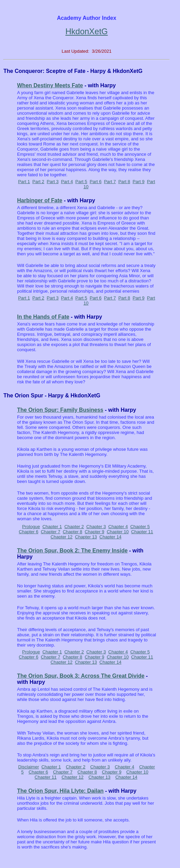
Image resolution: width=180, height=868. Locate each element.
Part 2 (38, 182)
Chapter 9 (94, 532)
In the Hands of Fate (43, 317)
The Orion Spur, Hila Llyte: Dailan (60, 791)
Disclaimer (29, 767)
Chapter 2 (74, 527)
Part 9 (139, 182)
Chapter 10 (117, 532)
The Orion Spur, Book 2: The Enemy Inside (72, 551)
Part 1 (24, 182)
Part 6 (96, 182)
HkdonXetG (86, 31)
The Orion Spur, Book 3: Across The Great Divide (81, 676)
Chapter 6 (29, 532)
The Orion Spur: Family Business (60, 410)
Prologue (31, 527)
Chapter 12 (61, 537)
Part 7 (110, 182)
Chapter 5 (140, 527)
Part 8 (124, 182)
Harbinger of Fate (40, 200)
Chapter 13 (86, 537)
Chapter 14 (110, 537)
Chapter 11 (142, 532)
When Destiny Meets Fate (50, 85)
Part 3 (53, 182)
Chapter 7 (50, 532)
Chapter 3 (96, 527)
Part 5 (81, 182)
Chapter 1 (52, 527)
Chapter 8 (73, 532)
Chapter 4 (118, 527)
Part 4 (67, 182)
